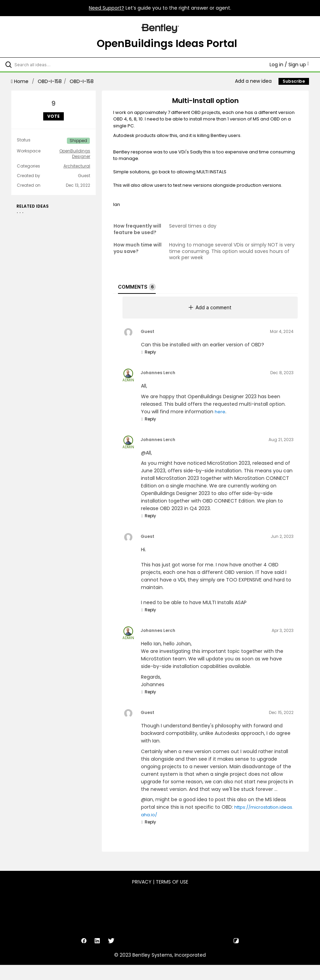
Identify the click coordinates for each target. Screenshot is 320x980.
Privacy (142, 882)
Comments (137, 287)
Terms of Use (172, 882)
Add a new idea (253, 81)
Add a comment (210, 307)
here (220, 412)
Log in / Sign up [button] (289, 65)
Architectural (77, 166)
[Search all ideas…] (46, 65)
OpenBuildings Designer (75, 154)
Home (20, 81)
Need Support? (106, 8)
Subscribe (294, 81)
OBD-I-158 (50, 81)
